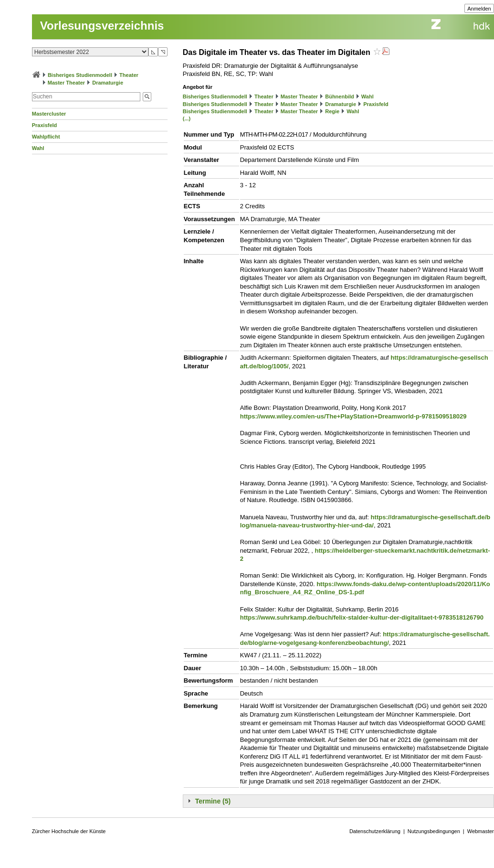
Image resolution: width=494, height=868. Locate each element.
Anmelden (479, 9)
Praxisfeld (45, 125)
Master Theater (66, 83)
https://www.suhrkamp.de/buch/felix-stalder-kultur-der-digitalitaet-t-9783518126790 (362, 617)
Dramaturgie (108, 83)
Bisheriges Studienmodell (80, 75)
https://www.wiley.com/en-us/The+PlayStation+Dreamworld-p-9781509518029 (353, 416)
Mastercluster (49, 114)
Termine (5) (213, 801)
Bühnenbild (340, 96)
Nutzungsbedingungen (434, 831)
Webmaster (481, 831)
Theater (129, 75)
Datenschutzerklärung (375, 831)
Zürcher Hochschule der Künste (69, 831)
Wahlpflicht (46, 137)
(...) (187, 118)
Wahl (38, 148)
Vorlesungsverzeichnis (102, 26)
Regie (332, 111)
